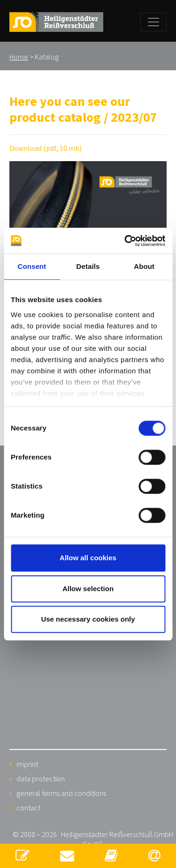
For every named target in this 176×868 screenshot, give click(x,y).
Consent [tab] (32, 266)
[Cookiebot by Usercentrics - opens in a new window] (125, 241)
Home (19, 57)
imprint (27, 764)
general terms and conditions (61, 793)
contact (28, 808)
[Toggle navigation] (153, 22)
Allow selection (88, 589)
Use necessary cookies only (88, 619)
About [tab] (144, 266)
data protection (41, 779)
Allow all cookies (88, 558)
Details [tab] (88, 266)
